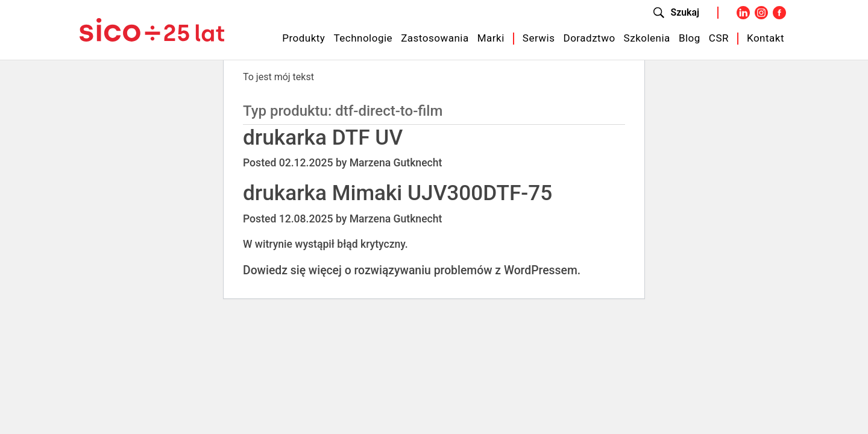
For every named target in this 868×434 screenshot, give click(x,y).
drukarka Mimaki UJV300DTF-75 (398, 193)
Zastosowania (435, 38)
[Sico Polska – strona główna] (152, 29)
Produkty (303, 38)
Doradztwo (590, 38)
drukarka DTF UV (323, 137)
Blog (690, 38)
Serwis (539, 38)
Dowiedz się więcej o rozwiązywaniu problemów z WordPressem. (412, 270)
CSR (719, 38)
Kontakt (766, 38)
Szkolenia (647, 38)
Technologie (363, 38)
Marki (491, 38)
